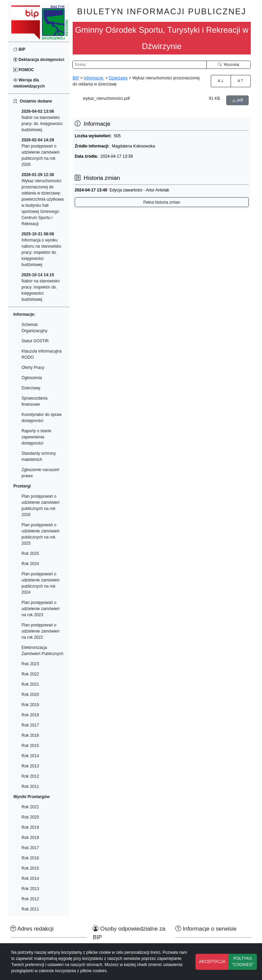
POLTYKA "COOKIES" (243, 962)
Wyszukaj (229, 64)
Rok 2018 (30, 715)
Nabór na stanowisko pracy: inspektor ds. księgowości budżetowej (41, 287)
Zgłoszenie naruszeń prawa (40, 473)
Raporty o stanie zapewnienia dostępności (36, 437)
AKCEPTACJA (212, 962)
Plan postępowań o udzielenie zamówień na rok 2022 (40, 631)
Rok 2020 (30, 695)
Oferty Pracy (33, 368)
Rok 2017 (30, 725)
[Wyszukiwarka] (140, 65)
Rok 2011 (30, 787)
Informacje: (94, 78)
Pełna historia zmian (162, 202)
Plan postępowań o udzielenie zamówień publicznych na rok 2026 (40, 152)
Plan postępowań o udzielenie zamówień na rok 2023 (40, 609)
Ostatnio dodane (33, 101)
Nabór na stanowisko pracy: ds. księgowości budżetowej (42, 121)
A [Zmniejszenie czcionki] (241, 81)
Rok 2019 (30, 705)
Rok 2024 (30, 564)
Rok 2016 (30, 735)
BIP (19, 49)
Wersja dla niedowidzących (29, 83)
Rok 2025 (30, 554)
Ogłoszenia (32, 378)
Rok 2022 (30, 674)
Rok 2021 (30, 684)
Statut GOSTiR (35, 341)
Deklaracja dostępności (39, 60)
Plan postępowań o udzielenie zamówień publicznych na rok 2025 (40, 534)
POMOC (24, 70)
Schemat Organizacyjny (34, 328)
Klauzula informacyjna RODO (41, 354)
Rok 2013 (30, 766)
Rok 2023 (30, 664)
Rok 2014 (30, 756)
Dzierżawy (31, 388)
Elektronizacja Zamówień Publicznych (42, 651)
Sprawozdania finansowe (34, 401)
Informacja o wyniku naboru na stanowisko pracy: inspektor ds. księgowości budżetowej (41, 249)
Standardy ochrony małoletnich (39, 456)
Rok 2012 (30, 776)
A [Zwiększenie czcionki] (221, 81)
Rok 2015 (30, 746)
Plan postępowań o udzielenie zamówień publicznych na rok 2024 (40, 583)
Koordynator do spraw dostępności (41, 418)
